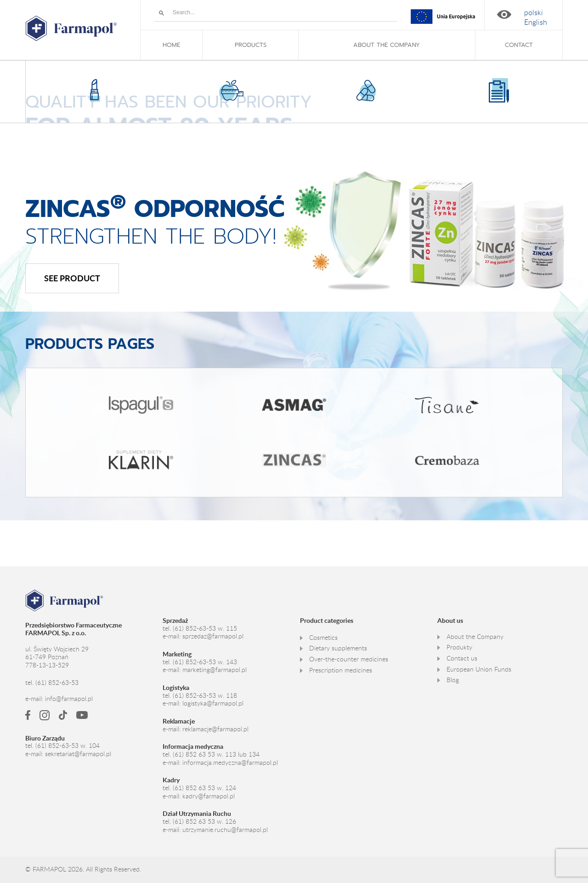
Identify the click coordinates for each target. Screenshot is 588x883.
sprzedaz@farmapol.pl (213, 636)
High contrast (504, 14)
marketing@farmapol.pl (215, 670)
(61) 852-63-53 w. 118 (205, 695)
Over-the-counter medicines (349, 659)
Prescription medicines (341, 670)
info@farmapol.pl (69, 699)
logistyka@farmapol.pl (213, 703)
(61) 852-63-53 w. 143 (205, 661)
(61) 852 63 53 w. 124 (204, 787)
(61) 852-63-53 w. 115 (205, 628)
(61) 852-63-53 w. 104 (68, 746)
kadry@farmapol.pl (209, 796)
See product (72, 278)
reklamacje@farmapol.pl (215, 729)
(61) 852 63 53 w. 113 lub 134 (216, 754)
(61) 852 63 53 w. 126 (204, 821)
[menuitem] (534, 13)
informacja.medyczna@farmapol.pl (230, 762)
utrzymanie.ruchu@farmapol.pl (225, 829)
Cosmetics (323, 637)
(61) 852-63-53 (57, 682)
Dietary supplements (338, 648)
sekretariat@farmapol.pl (78, 754)
